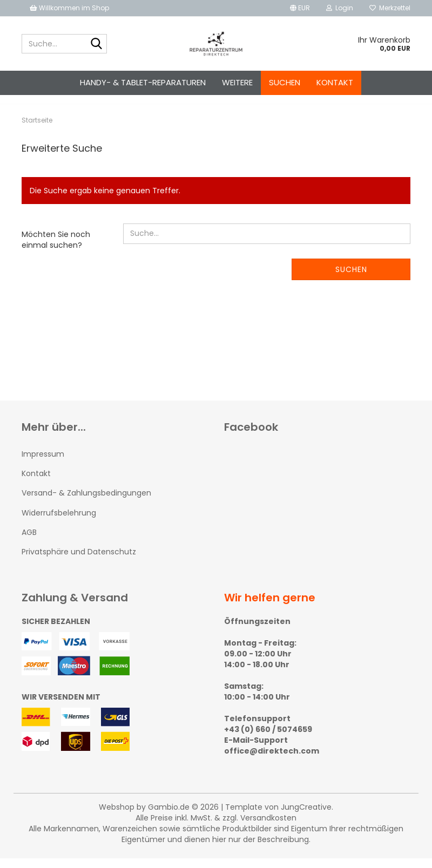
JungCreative (306, 817)
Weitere (237, 82)
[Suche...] (97, 44)
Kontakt (335, 82)
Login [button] (340, 8)
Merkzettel (390, 8)
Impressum (43, 464)
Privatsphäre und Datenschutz (79, 561)
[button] (300, 8)
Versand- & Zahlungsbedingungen (86, 503)
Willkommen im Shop (69, 8)
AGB (29, 542)
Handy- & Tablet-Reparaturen (143, 82)
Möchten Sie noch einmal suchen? (56, 249)
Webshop (117, 817)
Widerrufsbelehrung (59, 523)
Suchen (285, 82)
